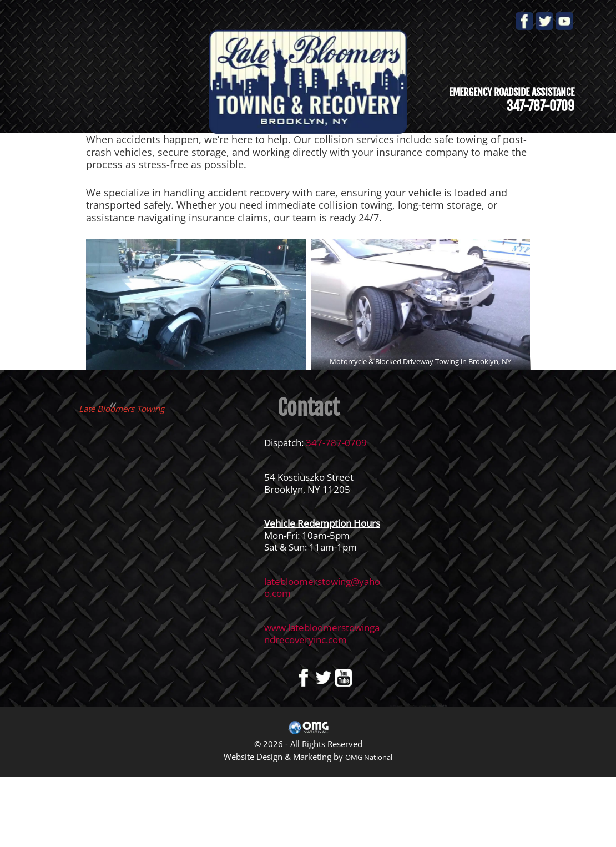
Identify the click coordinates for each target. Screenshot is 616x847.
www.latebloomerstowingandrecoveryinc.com (322, 634)
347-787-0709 (336, 443)
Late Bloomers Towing (122, 409)
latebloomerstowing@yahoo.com (322, 588)
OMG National (369, 757)
